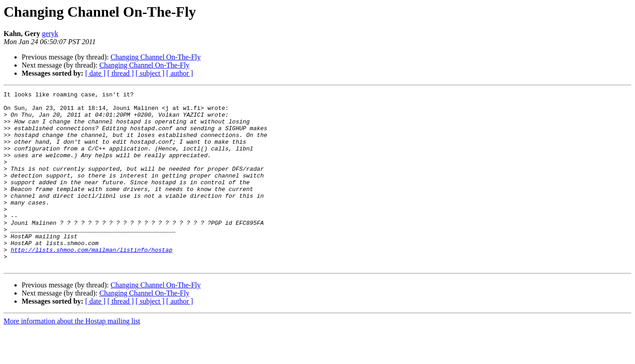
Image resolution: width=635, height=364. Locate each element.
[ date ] (95, 73)
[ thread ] (121, 73)
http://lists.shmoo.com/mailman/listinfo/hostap (92, 282)
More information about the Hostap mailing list (72, 356)
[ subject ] (150, 73)
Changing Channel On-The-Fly (155, 57)
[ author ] (180, 73)
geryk (50, 34)
